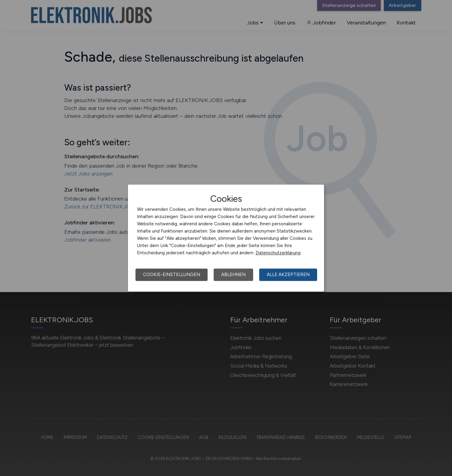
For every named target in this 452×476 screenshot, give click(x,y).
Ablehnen (233, 275)
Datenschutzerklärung (278, 253)
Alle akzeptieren (288, 275)
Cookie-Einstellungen (172, 275)
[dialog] (226, 238)
